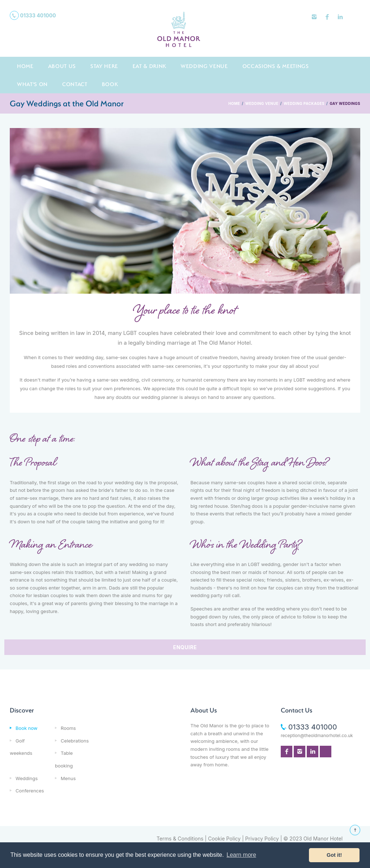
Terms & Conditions (180, 839)
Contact (75, 84)
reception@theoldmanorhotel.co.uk (317, 735)
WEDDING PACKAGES (304, 103)
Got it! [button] (334, 855)
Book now (27, 728)
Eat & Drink (149, 66)
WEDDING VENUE (262, 103)
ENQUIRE (185, 647)
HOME (234, 103)
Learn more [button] (241, 855)
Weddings (27, 778)
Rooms (68, 728)
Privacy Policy (262, 839)
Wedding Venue (204, 66)
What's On (32, 84)
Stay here (104, 66)
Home (25, 66)
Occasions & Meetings (276, 66)
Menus (68, 778)
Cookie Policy (224, 839)
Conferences (30, 791)
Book (110, 84)
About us (62, 66)
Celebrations (75, 741)
